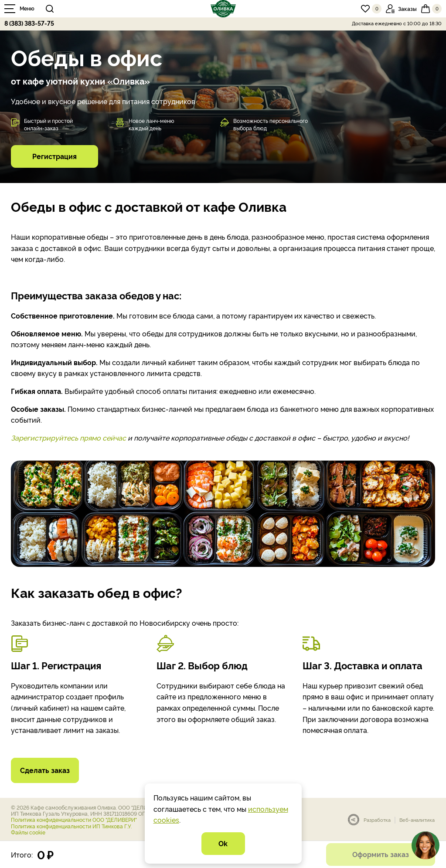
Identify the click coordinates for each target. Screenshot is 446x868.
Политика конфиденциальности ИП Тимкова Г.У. (71, 826)
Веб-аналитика (417, 820)
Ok (223, 843)
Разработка (377, 820)
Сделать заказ (45, 770)
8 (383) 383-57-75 (29, 23)
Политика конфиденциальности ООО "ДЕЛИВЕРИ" (74, 819)
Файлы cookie (28, 832)
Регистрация (54, 156)
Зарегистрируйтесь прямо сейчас (68, 437)
